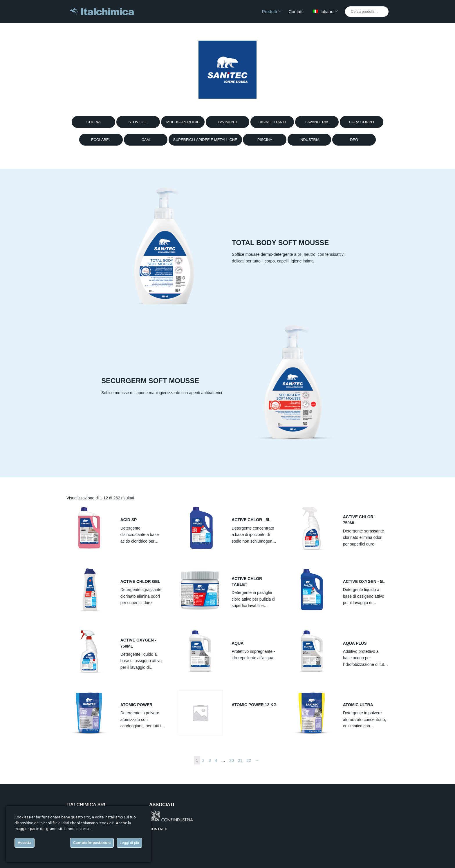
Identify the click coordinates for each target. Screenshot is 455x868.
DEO (354, 140)
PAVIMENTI (227, 122)
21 (240, 760)
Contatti (296, 11)
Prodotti (270, 11)
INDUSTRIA (309, 140)
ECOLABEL (101, 140)
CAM (145, 140)
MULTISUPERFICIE (183, 122)
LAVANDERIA (317, 122)
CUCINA (94, 122)
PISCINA (265, 140)
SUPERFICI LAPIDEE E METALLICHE (205, 140)
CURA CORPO (362, 122)
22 (249, 760)
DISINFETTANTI (272, 122)
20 (232, 760)
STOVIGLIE (138, 122)
